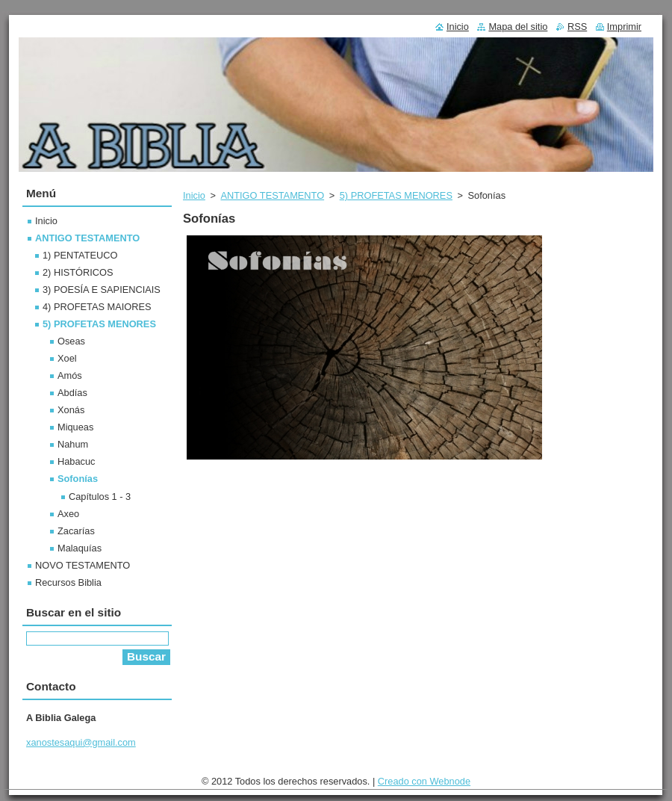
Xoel (67, 358)
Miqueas (75, 427)
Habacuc (77, 461)
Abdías (72, 393)
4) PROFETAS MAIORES (97, 307)
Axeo (68, 514)
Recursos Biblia (68, 582)
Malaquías (80, 548)
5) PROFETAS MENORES (396, 195)
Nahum (73, 444)
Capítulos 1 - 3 (100, 497)
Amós (70, 375)
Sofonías (78, 479)
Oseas (71, 341)
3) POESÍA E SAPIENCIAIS (102, 290)
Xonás (71, 410)
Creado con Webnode (424, 781)
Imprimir (624, 27)
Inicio (194, 195)
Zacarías (76, 531)
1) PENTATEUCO (80, 255)
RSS (577, 27)
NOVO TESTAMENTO (83, 565)
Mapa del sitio (518, 27)
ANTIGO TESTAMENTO (272, 195)
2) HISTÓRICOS (78, 272)
